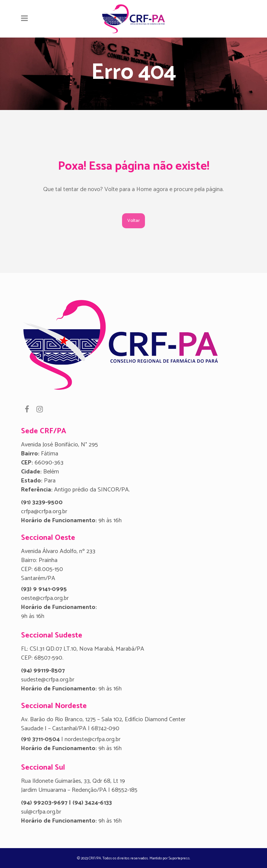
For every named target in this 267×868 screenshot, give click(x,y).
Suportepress (179, 858)
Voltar (133, 221)
